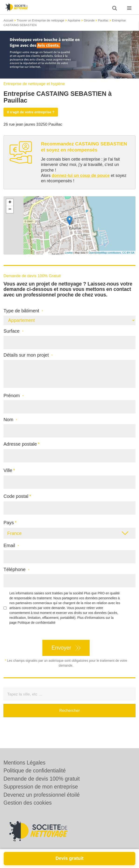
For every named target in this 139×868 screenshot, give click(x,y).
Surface (13, 331)
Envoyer (61, 648)
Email (11, 546)
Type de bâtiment (23, 311)
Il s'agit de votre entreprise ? (31, 112)
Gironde (89, 20)
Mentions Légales (24, 763)
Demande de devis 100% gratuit (42, 779)
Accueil (8, 20)
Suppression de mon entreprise (41, 787)
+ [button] (10, 203)
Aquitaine (74, 20)
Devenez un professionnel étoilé (42, 795)
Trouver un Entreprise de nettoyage (41, 20)
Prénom (14, 396)
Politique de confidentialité (36, 623)
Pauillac (103, 20)
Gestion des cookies (28, 803)
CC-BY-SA (128, 253)
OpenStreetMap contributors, (105, 253)
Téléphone (16, 570)
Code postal (16, 496)
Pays (9, 523)
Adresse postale (20, 444)
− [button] (10, 210)
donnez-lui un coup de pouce (81, 176)
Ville (8, 470)
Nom (10, 420)
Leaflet (69, 253)
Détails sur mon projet (28, 355)
